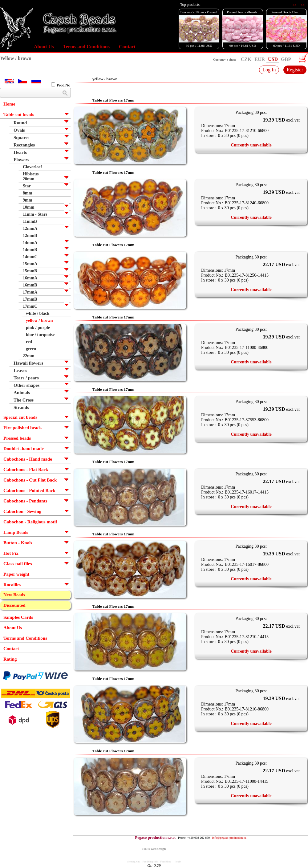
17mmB (30, 299)
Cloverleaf (32, 167)
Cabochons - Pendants (25, 501)
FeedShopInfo (150, 862)
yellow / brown (39, 320)
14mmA (30, 243)
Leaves (20, 370)
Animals (22, 393)
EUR (260, 59)
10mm (28, 207)
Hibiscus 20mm (31, 176)
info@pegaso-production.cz (229, 838)
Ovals (19, 130)
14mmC (30, 257)
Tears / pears (26, 378)
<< (295, 5)
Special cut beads (20, 417)
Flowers (21, 160)
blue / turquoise (40, 335)
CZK (246, 59)
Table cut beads (19, 114)
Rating (10, 659)
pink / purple (38, 328)
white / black (38, 313)
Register (295, 70)
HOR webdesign (154, 849)
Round (20, 123)
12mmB (30, 236)
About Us (44, 47)
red (29, 342)
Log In (269, 70)
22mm (28, 356)
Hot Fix (11, 553)
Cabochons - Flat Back (26, 470)
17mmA (30, 292)
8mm (27, 193)
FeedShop (166, 862)
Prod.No (61, 85)
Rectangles (24, 145)
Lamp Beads (16, 532)
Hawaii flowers (28, 363)
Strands (21, 407)
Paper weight (16, 574)
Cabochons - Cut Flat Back (30, 480)
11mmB (30, 221)
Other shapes (26, 385)
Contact (127, 47)
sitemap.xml (134, 862)
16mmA (30, 278)
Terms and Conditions (86, 47)
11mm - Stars (35, 214)
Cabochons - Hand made (28, 459)
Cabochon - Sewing (22, 511)
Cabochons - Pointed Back (29, 490)
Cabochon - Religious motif (30, 522)
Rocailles (12, 585)
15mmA (30, 264)
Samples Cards (18, 617)
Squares (21, 138)
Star (27, 186)
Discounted (14, 605)
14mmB (30, 250)
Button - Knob (18, 543)
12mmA (30, 228)
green (31, 349)
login (178, 862)
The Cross (24, 400)
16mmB (30, 285)
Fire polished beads (22, 428)
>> (303, 5)
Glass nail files (18, 564)
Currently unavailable (251, 145)
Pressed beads (17, 438)
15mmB (30, 271)
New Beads (14, 595)
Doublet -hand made (24, 449)
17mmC (30, 306)
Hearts (20, 152)
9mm (27, 200)
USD (273, 59)
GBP (286, 59)
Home (9, 104)
